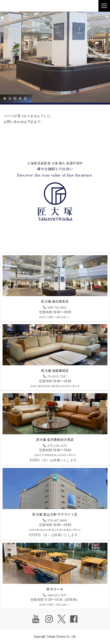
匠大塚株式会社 (13, 6)
